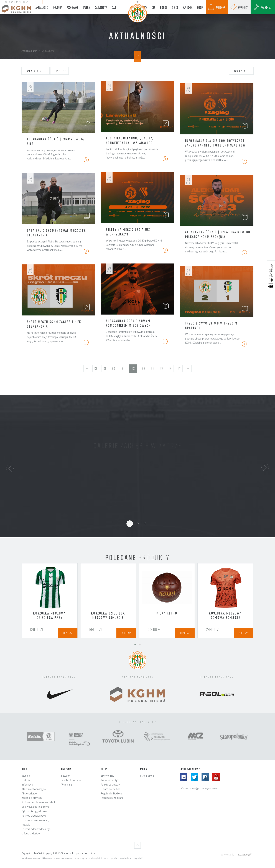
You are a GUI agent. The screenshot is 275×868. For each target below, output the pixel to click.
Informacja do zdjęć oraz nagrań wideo (199, 788)
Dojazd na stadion (110, 789)
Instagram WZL (205, 777)
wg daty (240, 71)
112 (133, 368)
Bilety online (107, 776)
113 (143, 368)
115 (161, 368)
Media (144, 769)
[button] (10, 468)
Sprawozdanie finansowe (35, 807)
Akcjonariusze (29, 793)
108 (96, 368)
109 (105, 368)
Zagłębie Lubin (29, 51)
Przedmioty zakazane (112, 798)
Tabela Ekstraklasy (71, 780)
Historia (26, 780)
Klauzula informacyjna (34, 789)
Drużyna (66, 769)
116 (170, 368)
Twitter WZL (194, 777)
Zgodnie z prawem (32, 798)
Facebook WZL (184, 777)
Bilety (104, 769)
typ (58, 71)
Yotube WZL (216, 777)
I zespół (65, 776)
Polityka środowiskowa (34, 816)
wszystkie (34, 71)
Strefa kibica (147, 776)
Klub (24, 769)
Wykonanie (227, 854)
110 (114, 368)
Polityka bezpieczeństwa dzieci (38, 802)
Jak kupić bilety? (110, 780)
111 (123, 368)
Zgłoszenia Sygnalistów (34, 811)
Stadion (26, 776)
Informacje (27, 785)
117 (179, 368)
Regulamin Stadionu (112, 793)
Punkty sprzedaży (110, 785)
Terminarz (66, 785)
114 (152, 368)
